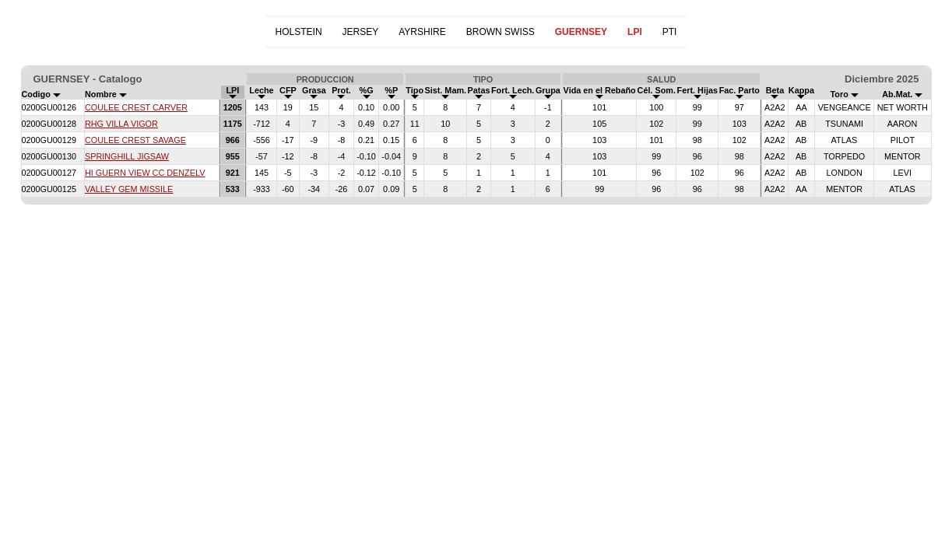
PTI (670, 32)
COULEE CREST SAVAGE (135, 140)
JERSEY (361, 32)
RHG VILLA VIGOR (121, 124)
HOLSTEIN (299, 32)
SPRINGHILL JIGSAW (127, 156)
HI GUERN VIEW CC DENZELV (145, 173)
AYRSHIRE (422, 32)
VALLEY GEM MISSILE (129, 189)
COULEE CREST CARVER (136, 107)
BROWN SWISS (501, 32)
